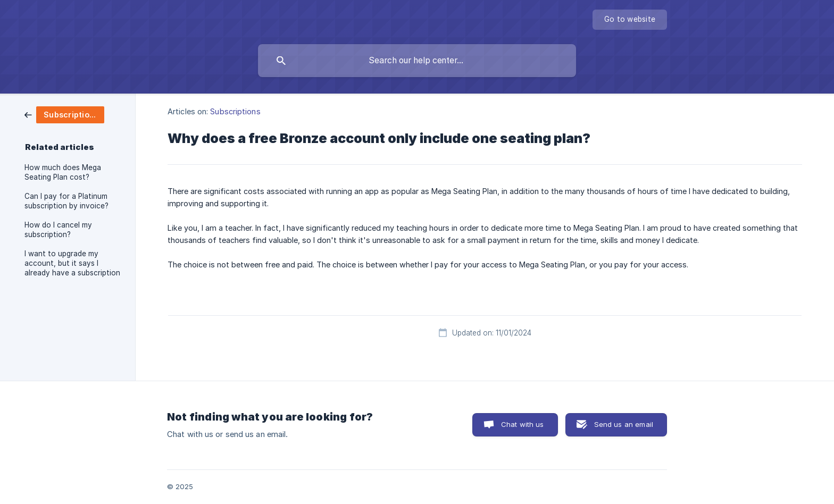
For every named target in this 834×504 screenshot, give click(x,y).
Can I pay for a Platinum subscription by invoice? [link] (66, 201)
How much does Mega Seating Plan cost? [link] (63, 172)
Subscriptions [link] (235, 111)
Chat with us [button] (523, 424)
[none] (630, 20)
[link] (64, 114)
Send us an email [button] (624, 424)
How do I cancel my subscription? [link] (58, 230)
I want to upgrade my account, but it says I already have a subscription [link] (72, 263)
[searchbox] (417, 61)
